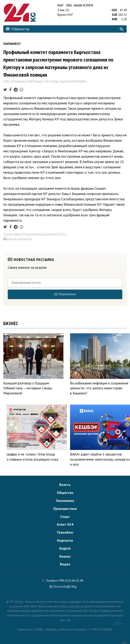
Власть (65, 485)
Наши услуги (83, 5)
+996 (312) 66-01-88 (71, 581)
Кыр (60, 5)
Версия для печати (18, 239)
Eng (69, 5)
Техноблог (65, 532)
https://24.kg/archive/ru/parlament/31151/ (40, 234)
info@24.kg (69, 587)
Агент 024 (65, 524)
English (65, 548)
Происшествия (65, 509)
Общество (65, 493)
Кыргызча (65, 540)
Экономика (65, 501)
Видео (65, 564)
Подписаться (65, 294)
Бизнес (65, 556)
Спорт (65, 517)
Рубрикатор (18, 29)
